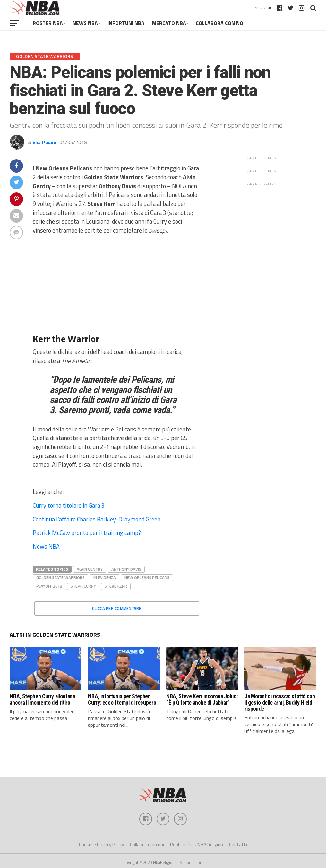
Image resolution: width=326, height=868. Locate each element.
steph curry (83, 586)
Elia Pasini (44, 142)
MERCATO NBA (169, 23)
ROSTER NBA (48, 23)
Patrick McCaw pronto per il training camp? (87, 533)
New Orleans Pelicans (147, 577)
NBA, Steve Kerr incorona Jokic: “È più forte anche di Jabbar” (202, 699)
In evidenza (105, 577)
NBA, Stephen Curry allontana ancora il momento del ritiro (42, 699)
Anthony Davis (126, 569)
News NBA (46, 546)
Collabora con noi (147, 844)
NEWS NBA (85, 23)
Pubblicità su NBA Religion (197, 844)
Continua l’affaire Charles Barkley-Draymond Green (97, 519)
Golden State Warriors (60, 577)
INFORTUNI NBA (126, 23)
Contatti (238, 844)
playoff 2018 (49, 586)
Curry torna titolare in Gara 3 (69, 505)
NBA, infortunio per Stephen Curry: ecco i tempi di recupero (122, 699)
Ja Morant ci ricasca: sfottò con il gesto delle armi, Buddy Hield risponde (280, 703)
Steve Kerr (116, 586)
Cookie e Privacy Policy (101, 844)
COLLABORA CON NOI (220, 23)
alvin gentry (90, 569)
